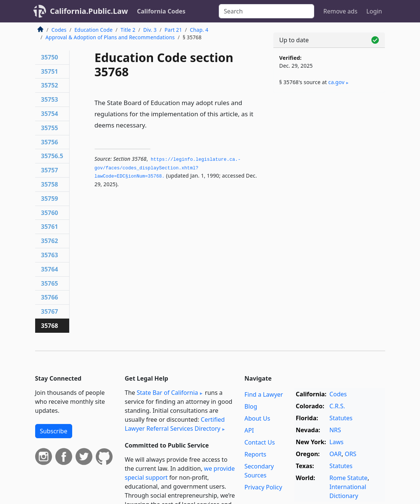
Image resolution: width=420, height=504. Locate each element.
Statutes (341, 418)
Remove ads (340, 11)
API (249, 430)
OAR (335, 454)
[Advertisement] (329, 150)
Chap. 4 (199, 30)
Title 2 (128, 30)
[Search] (266, 11)
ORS (351, 454)
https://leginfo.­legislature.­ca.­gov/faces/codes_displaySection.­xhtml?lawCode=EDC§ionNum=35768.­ (168, 168)
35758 (50, 184)
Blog (251, 406)
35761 (50, 227)
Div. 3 (150, 30)
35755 (50, 128)
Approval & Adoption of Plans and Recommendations (110, 37)
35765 (50, 283)
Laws (337, 442)
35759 (50, 199)
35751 (50, 71)
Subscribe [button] (54, 431)
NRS (335, 430)
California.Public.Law (89, 11)
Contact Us (259, 442)
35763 (50, 255)
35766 (50, 297)
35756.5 (52, 156)
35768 (50, 326)
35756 (50, 142)
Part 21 (173, 30)
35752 (50, 85)
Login (374, 11)
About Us (257, 418)
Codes (59, 30)
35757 (50, 170)
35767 (50, 311)
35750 (50, 57)
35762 (50, 241)
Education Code (93, 30)
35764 (50, 269)
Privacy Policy (263, 487)
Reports (255, 454)
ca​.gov (336, 82)
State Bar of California (167, 393)
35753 (50, 99)
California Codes (161, 11)
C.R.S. (337, 406)
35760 (50, 213)
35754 (50, 114)
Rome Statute (349, 478)
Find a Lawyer (263, 394)
